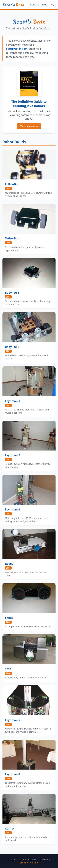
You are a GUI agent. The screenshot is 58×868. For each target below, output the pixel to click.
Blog (44, 5)
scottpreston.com (17, 49)
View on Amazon (29, 126)
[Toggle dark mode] (53, 5)
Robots (34, 5)
